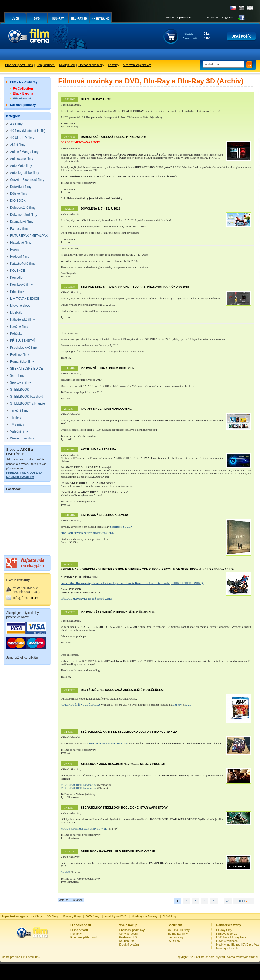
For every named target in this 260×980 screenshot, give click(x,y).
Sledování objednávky (137, 65)
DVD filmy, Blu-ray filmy (231, 937)
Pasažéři (65, 872)
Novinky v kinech (227, 941)
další (243, 901)
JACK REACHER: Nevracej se (79, 785)
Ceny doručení (46, 65)
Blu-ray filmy (176, 937)
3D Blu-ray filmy (178, 934)
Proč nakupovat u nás (19, 65)
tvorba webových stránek (243, 957)
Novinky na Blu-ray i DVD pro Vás (238, 945)
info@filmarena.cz (26, 598)
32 (228, 901)
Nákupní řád (67, 65)
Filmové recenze (227, 934)
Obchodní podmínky (91, 65)
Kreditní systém (129, 945)
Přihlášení (213, 17)
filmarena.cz (206, 957)
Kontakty (114, 65)
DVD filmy (174, 941)
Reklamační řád (129, 937)
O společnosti (79, 930)
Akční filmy (169, 916)
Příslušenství (22, 98)
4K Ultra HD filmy (179, 930)
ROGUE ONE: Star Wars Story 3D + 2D (84, 828)
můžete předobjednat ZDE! (88, 533)
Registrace (228, 17)
